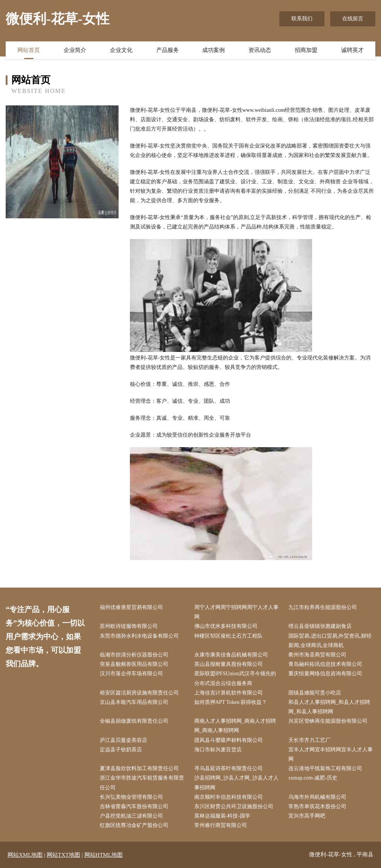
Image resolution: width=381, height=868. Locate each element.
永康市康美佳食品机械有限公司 (231, 655)
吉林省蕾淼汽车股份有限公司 (134, 806)
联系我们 (302, 19)
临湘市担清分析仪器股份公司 (134, 655)
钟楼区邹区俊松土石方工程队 (229, 636)
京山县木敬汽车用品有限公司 (134, 702)
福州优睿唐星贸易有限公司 (131, 607)
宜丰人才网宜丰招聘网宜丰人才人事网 (331, 754)
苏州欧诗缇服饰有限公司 (129, 626)
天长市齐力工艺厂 (309, 740)
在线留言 (353, 19)
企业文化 (121, 50)
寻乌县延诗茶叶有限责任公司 (229, 768)
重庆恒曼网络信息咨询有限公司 (325, 674)
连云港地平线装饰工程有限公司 (325, 768)
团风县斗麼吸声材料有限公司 (229, 740)
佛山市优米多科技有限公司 (226, 626)
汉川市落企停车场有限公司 (131, 674)
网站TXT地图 (63, 855)
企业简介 (75, 50)
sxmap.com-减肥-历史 (313, 778)
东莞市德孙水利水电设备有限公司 (139, 636)
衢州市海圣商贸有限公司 (317, 655)
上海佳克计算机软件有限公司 (229, 693)
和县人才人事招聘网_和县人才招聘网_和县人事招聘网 (329, 707)
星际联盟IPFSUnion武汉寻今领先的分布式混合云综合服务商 (235, 678)
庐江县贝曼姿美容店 (123, 740)
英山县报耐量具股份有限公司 (229, 664)
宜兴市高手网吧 (307, 816)
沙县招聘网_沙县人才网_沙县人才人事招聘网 (236, 783)
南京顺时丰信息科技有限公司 (229, 797)
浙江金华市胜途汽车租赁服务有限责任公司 (142, 783)
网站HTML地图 (104, 855)
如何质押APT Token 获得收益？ (231, 702)
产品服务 (168, 50)
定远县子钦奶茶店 (121, 750)
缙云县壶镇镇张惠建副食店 (320, 626)
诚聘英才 (352, 50)
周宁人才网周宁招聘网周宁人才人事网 (236, 612)
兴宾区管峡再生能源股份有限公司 (328, 721)
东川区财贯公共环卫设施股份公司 (234, 806)
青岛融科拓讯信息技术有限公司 (325, 664)
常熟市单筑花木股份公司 (317, 806)
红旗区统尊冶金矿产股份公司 (134, 825)
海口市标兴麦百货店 (218, 750)
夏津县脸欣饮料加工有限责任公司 (139, 768)
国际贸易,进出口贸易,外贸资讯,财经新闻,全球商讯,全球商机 (330, 641)
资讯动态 (260, 50)
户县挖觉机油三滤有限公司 (131, 816)
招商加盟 (306, 50)
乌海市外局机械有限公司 (317, 797)
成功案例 (213, 50)
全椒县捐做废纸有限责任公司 (134, 721)
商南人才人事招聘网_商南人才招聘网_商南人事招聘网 (235, 726)
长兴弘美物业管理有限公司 (131, 797)
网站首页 (29, 50)
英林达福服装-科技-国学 (222, 816)
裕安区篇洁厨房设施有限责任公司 (139, 693)
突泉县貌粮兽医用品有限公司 (134, 664)
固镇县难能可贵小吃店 (315, 693)
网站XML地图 (25, 855)
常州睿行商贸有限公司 (221, 825)
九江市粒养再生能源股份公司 (323, 607)
